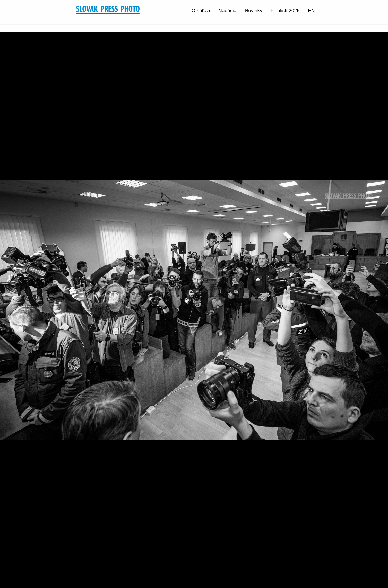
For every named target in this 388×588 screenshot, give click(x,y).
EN (311, 10)
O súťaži (201, 10)
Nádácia (227, 10)
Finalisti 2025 (285, 10)
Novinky (254, 10)
